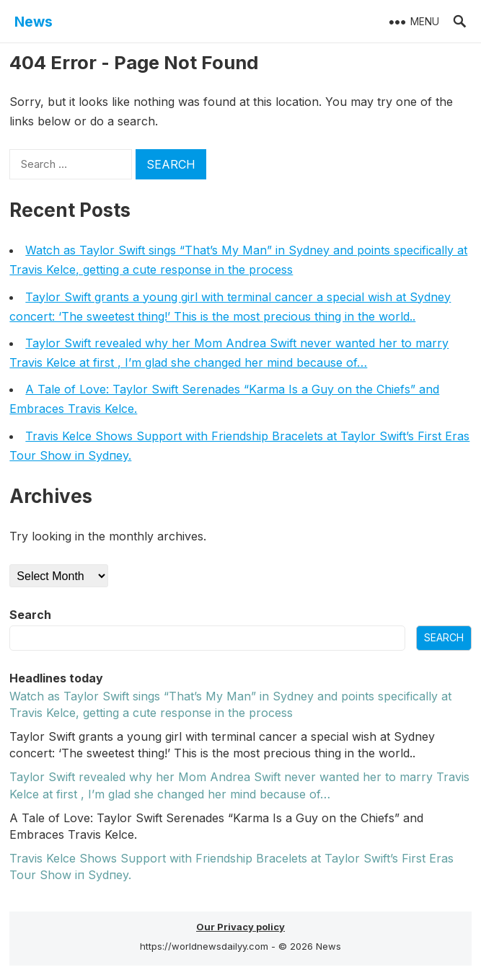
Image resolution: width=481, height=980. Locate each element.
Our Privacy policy (240, 927)
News (34, 22)
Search (30, 615)
